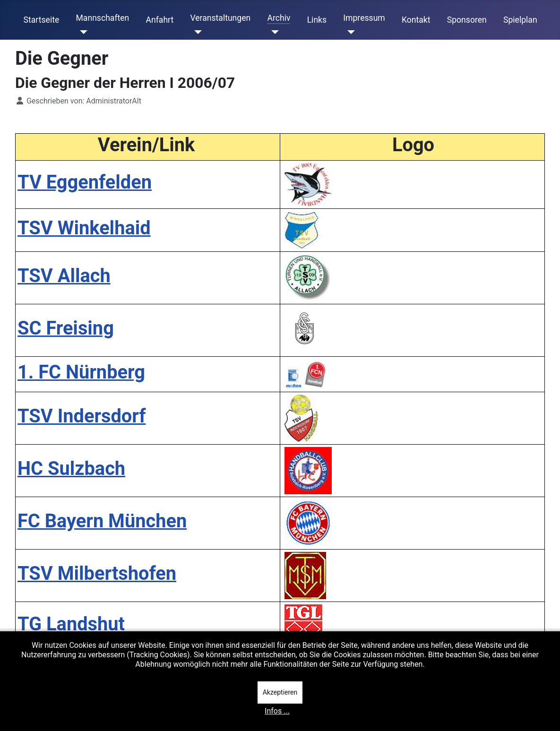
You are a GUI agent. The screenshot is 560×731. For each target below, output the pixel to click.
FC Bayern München (102, 521)
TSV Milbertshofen (97, 573)
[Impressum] (349, 32)
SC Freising (66, 328)
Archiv (279, 18)
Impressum (364, 18)
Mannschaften (102, 18)
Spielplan (520, 20)
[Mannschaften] (82, 32)
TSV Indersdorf (82, 416)
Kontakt (416, 20)
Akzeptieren (280, 692)
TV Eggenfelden (85, 182)
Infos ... (277, 711)
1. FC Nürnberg (81, 372)
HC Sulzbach (71, 469)
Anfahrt (160, 20)
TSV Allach (64, 276)
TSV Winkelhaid (84, 228)
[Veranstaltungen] (196, 32)
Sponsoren (467, 20)
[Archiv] (273, 32)
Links (317, 20)
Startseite (42, 20)
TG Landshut (71, 624)
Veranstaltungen (220, 18)
